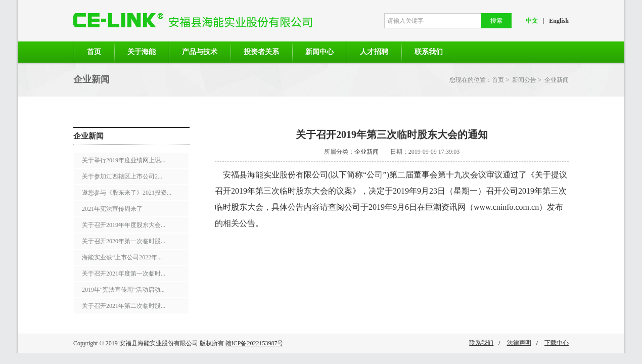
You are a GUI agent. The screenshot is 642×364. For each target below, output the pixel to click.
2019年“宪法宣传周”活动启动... (123, 290)
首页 (94, 52)
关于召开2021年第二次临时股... (124, 306)
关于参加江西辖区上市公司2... (122, 176)
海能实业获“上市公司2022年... (122, 257)
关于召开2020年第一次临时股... (124, 241)
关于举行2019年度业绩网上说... (124, 160)
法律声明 (519, 343)
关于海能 (142, 52)
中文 (532, 21)
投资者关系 (261, 52)
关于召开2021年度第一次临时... (124, 274)
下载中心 (557, 343)
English (559, 21)
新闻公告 (524, 80)
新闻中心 (319, 52)
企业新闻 (557, 80)
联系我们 (429, 52)
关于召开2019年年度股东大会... (124, 225)
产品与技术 (200, 52)
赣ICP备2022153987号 (255, 343)
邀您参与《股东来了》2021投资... (127, 193)
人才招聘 (374, 52)
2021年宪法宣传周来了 (112, 209)
